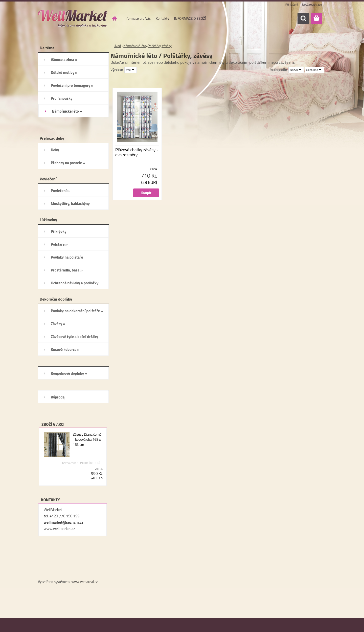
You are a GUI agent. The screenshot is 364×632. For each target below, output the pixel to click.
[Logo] (73, 19)
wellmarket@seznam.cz (63, 522)
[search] (303, 18)
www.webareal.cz (85, 582)
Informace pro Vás (137, 18)
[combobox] (296, 70)
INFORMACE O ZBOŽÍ (190, 18)
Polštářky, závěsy (160, 46)
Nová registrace (312, 4)
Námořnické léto (135, 46)
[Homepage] (114, 18)
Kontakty (162, 18)
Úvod (117, 46)
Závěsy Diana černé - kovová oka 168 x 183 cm (87, 439)
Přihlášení (292, 4)
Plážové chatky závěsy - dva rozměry (137, 152)
